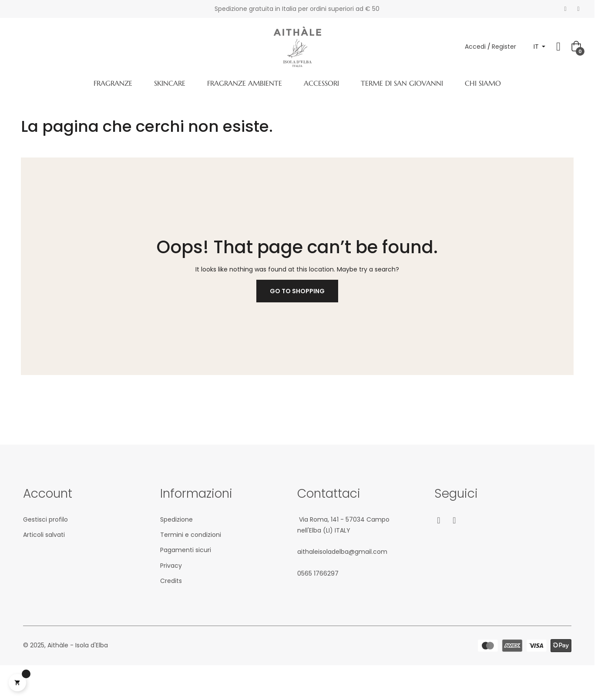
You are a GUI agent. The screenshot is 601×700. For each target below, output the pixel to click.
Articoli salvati (44, 535)
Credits (171, 581)
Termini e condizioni (191, 535)
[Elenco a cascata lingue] (540, 47)
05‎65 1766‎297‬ (318, 573)
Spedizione (176, 519)
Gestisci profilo (45, 519)
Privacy (171, 566)
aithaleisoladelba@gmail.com (342, 552)
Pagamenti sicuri (186, 550)
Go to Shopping (297, 291)
